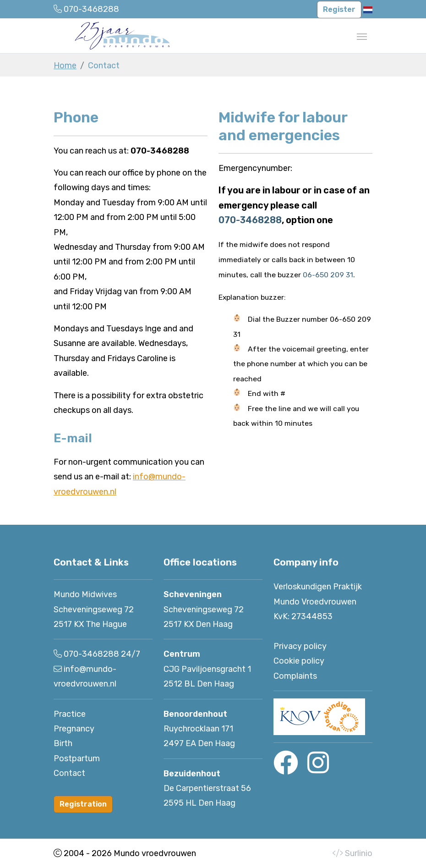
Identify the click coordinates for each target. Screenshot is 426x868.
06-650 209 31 (328, 275)
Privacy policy (300, 646)
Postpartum (77, 758)
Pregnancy (74, 729)
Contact (69, 773)
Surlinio (359, 853)
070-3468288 (250, 220)
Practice (70, 714)
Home (65, 66)
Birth (63, 743)
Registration (83, 804)
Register (339, 9)
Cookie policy (299, 661)
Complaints (295, 676)
